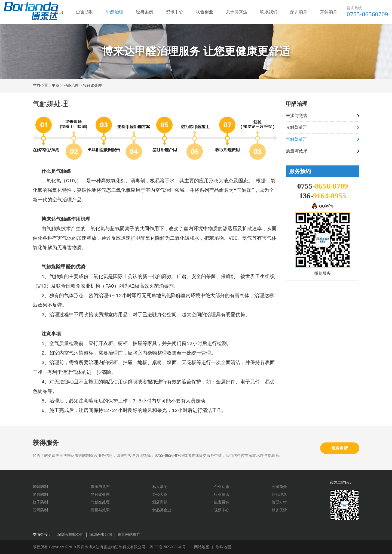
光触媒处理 (297, 127)
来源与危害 (297, 116)
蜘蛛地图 (223, 547)
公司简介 (279, 487)
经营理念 (279, 495)
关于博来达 (237, 12)
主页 (56, 86)
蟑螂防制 (40, 487)
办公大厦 (160, 495)
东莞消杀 (329, 12)
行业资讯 (222, 495)
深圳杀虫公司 (101, 535)
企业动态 (222, 487)
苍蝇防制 (40, 510)
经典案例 (145, 12)
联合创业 (204, 12)
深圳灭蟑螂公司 (71, 535)
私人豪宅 (160, 487)
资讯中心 (174, 12)
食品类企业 (162, 510)
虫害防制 (85, 12)
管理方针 (279, 502)
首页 (59, 12)
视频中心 (222, 510)
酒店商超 (160, 502)
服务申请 (340, 448)
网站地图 (202, 547)
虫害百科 (222, 502)
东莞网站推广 (129, 535)
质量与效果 (297, 151)
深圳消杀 (299, 12)
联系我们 (269, 12)
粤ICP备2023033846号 (168, 547)
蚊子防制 (40, 502)
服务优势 (279, 510)
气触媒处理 (92, 86)
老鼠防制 (40, 495)
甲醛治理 (115, 12)
